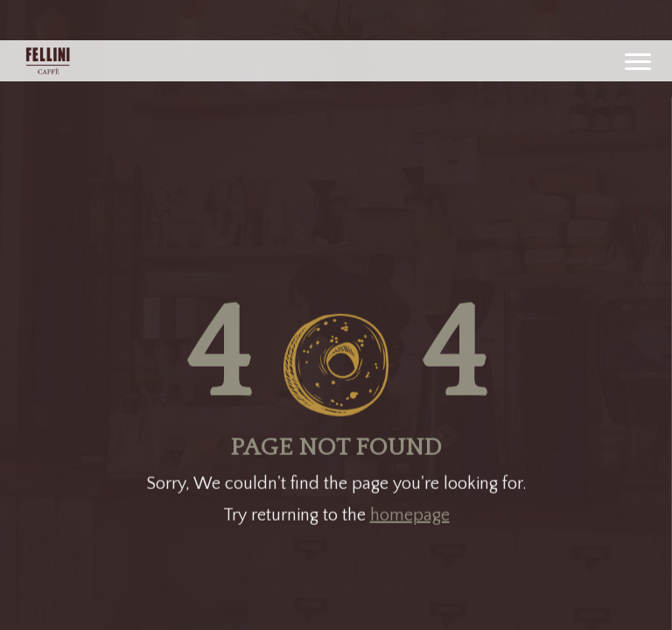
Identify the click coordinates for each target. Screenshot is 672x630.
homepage (410, 513)
